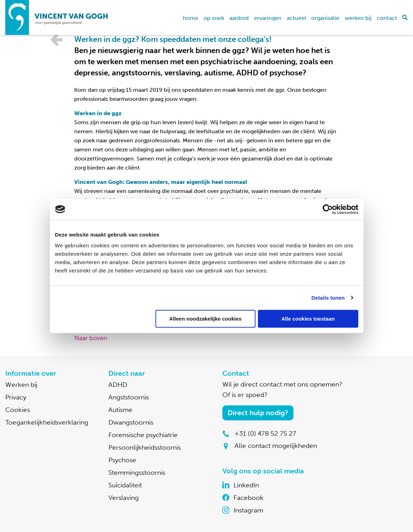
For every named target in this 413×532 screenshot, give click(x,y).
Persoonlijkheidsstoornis (145, 447)
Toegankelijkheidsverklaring (47, 422)
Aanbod (239, 18)
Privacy (16, 397)
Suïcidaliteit (125, 485)
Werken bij (358, 18)
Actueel (296, 18)
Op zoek (214, 18)
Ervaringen (268, 18)
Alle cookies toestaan (308, 319)
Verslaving (124, 498)
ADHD (118, 385)
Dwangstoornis (131, 422)
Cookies (18, 410)
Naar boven (91, 338)
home (191, 18)
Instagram (248, 510)
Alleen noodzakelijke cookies (206, 319)
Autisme (120, 410)
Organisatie (325, 18)
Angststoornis (129, 397)
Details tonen (328, 298)
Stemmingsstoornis (137, 473)
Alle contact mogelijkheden (276, 446)
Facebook (248, 498)
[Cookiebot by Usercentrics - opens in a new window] (328, 209)
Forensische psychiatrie (143, 435)
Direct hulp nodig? (258, 413)
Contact (387, 18)
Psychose (122, 460)
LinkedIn (246, 485)
